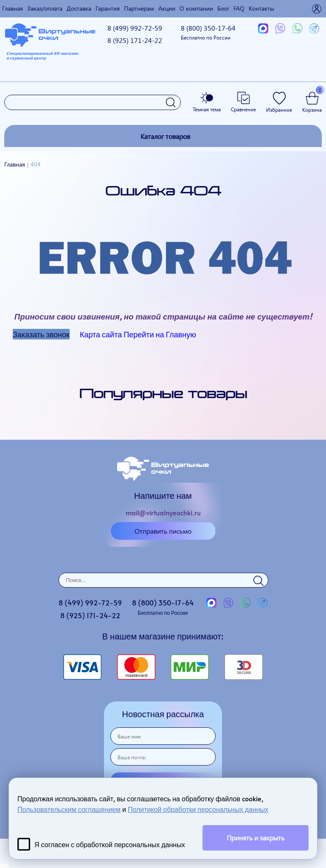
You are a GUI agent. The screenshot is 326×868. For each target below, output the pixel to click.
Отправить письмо (163, 531)
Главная (13, 8)
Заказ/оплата (45, 8)
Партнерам (139, 8)
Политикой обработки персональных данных (198, 809)
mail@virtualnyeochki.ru (163, 512)
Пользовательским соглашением (69, 809)
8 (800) (208, 32)
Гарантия (108, 8)
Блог (223, 8)
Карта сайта (101, 334)
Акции (167, 8)
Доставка (79, 8)
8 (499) (135, 28)
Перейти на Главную (160, 334)
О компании (196, 8)
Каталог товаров (165, 136)
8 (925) (135, 40)
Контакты (261, 8)
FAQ (239, 8)
